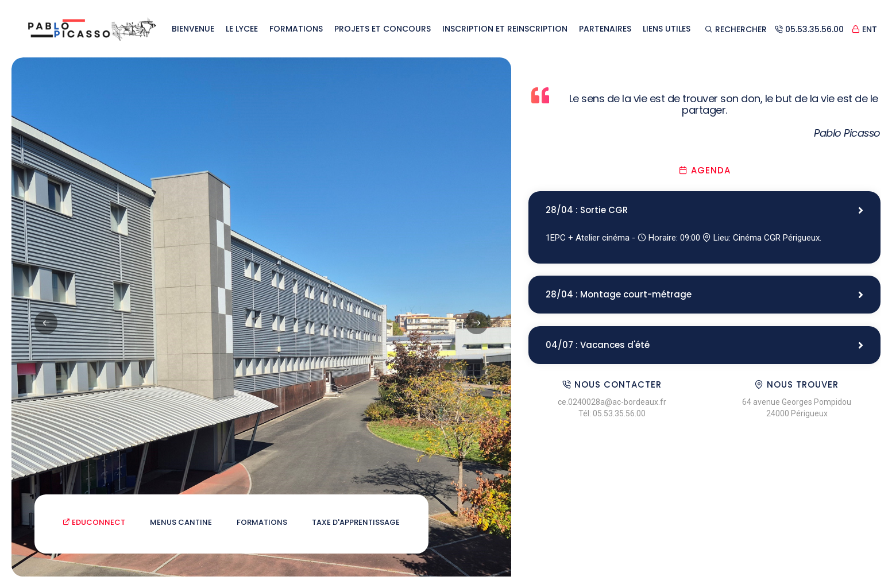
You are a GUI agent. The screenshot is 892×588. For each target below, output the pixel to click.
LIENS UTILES (667, 29)
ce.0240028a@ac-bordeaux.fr (612, 403)
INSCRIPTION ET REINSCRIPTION (505, 29)
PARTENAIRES (605, 29)
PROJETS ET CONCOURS (383, 29)
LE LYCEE (242, 29)
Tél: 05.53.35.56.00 (612, 415)
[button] (477, 323)
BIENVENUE (193, 29)
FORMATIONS (296, 29)
